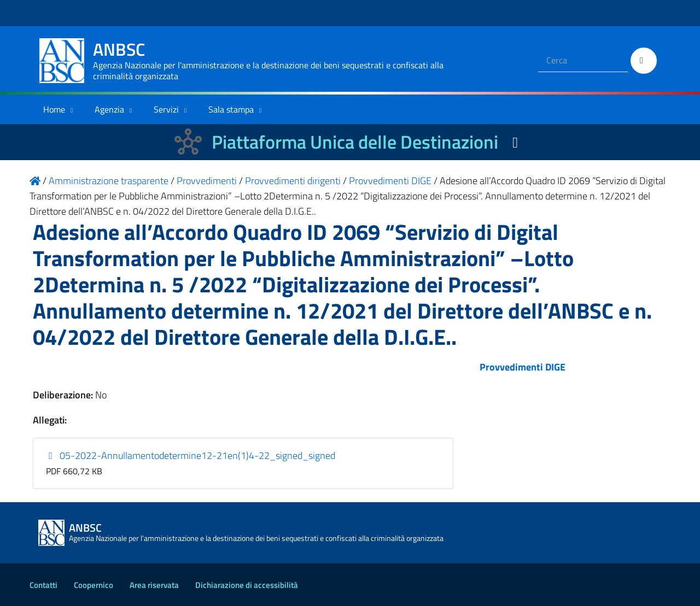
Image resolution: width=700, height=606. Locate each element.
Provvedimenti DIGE (523, 367)
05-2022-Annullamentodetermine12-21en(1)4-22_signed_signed (191, 455)
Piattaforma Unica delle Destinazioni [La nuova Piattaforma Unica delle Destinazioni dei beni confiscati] (355, 142)
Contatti (43, 585)
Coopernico (94, 585)
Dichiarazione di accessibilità (247, 585)
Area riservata (154, 585)
